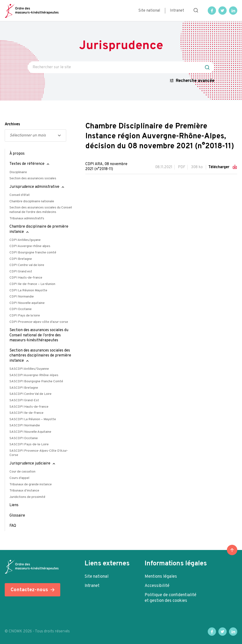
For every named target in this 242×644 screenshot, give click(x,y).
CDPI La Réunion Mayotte (28, 290)
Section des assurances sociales (33, 178)
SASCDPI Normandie (25, 426)
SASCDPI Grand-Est (24, 400)
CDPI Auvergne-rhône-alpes (30, 246)
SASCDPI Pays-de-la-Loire (29, 444)
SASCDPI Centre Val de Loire (30, 394)
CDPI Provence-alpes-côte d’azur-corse (39, 322)
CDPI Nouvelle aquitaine (27, 303)
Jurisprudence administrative (34, 187)
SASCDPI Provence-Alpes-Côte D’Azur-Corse (39, 453)
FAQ (13, 526)
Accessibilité (157, 586)
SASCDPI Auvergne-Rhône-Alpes (34, 375)
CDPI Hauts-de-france (26, 278)
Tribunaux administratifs (27, 218)
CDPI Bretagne (21, 259)
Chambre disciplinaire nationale (32, 201)
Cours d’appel (19, 478)
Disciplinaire (18, 172)
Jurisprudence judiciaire (30, 464)
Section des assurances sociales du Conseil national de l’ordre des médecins (41, 210)
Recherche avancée (195, 81)
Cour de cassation (22, 472)
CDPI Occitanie (21, 309)
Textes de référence (27, 164)
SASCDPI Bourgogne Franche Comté (36, 381)
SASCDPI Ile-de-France (26, 413)
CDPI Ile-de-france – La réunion (32, 284)
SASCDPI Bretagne (24, 388)
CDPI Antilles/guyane (25, 240)
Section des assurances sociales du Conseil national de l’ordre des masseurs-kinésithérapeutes (39, 335)
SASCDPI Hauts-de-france (29, 407)
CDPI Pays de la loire (25, 316)
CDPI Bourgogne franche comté (33, 253)
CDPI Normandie (22, 297)
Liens (14, 505)
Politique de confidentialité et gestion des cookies (171, 598)
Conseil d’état (20, 195)
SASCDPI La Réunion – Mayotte (33, 419)
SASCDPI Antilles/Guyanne (29, 369)
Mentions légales (161, 577)
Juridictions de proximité (27, 497)
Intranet (177, 11)
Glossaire (17, 516)
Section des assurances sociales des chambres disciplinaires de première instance (40, 356)
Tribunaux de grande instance (31, 484)
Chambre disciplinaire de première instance (39, 229)
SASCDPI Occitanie (24, 438)
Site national (149, 11)
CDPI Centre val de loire (27, 265)
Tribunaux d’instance (24, 491)
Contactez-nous (29, 590)
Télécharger (219, 167)
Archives (12, 124)
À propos (17, 154)
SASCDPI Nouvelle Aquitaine (30, 432)
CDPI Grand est (21, 272)
